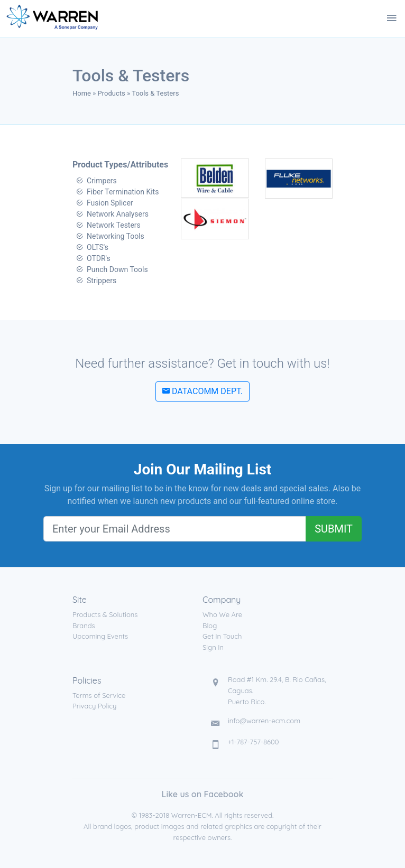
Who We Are (222, 614)
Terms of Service (99, 695)
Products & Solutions (105, 614)
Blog (210, 626)
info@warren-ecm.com (264, 721)
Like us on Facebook (203, 794)
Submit (334, 529)
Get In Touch (222, 636)
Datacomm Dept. (202, 391)
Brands (84, 626)
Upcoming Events (100, 636)
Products (112, 93)
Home (82, 93)
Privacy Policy (94, 706)
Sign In (213, 647)
